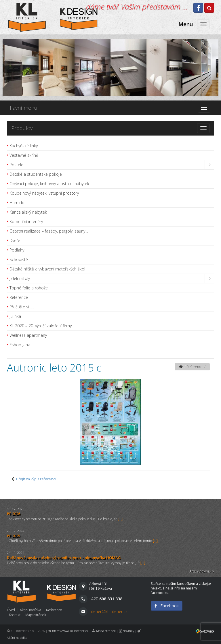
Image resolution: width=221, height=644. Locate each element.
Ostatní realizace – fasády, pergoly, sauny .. (49, 231)
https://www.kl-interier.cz (70, 631)
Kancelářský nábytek (28, 212)
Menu (186, 24)
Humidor (18, 203)
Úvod (11, 610)
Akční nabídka (31, 610)
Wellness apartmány (28, 335)
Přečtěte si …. (22, 307)
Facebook (167, 606)
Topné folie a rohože (29, 288)
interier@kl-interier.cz (108, 611)
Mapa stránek (36, 615)
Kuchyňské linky (24, 146)
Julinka (15, 316)
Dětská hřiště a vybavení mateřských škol (47, 269)
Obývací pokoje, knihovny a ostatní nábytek (49, 184)
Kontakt (15, 615)
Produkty (22, 128)
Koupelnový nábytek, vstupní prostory (44, 193)
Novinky (128, 631)
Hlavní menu (22, 108)
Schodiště (19, 259)
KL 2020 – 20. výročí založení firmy (41, 326)
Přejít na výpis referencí (36, 479)
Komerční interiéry (26, 222)
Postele (16, 165)
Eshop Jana (20, 345)
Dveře (15, 240)
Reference (19, 297)
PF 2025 (14, 536)
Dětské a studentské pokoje (36, 174)
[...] (120, 519)
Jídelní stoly (20, 278)
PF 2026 (14, 514)
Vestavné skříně (24, 155)
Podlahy (17, 250)
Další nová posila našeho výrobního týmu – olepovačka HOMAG (64, 558)
